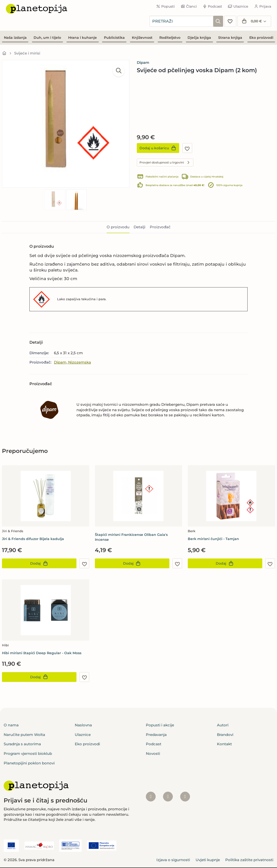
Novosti (153, 753)
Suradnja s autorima (22, 744)
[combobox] (181, 21)
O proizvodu (118, 227)
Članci (189, 6)
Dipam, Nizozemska (72, 362)
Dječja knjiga (199, 38)
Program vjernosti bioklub (28, 753)
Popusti (166, 6)
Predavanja (156, 735)
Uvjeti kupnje (208, 860)
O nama (11, 725)
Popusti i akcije (160, 725)
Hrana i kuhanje (82, 38)
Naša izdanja (15, 38)
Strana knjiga (230, 38)
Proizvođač (160, 227)
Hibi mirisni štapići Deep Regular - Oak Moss (42, 653)
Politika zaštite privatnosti (249, 860)
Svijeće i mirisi (27, 53)
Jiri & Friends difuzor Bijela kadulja (33, 539)
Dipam (143, 62)
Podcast (213, 6)
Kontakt (224, 744)
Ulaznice (238, 6)
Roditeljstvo (170, 38)
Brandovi (225, 735)
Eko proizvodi (261, 38)
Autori (223, 725)
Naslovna (83, 725)
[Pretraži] (218, 21)
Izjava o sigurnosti (173, 860)
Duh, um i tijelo (47, 38)
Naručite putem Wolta (24, 735)
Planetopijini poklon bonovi (29, 763)
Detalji (139, 227)
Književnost (142, 38)
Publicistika (114, 38)
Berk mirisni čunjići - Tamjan (213, 539)
